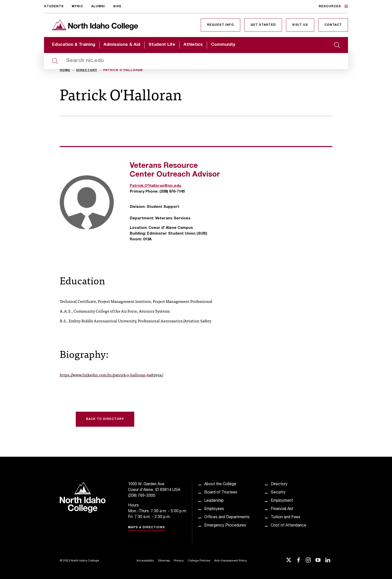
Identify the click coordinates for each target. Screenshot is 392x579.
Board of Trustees (221, 493)
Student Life (162, 45)
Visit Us (300, 25)
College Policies (199, 561)
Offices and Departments (227, 517)
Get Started (263, 25)
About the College (220, 484)
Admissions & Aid (122, 45)
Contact (333, 25)
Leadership (214, 501)
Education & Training (74, 45)
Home (65, 70)
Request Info (220, 25)
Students (54, 7)
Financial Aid (282, 509)
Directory (87, 70)
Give (117, 7)
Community (223, 45)
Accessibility (145, 561)
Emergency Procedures (225, 526)
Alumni (98, 7)
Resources (333, 6)
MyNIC (77, 7)
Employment (282, 501)
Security (278, 493)
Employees (214, 509)
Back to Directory (105, 419)
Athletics (193, 45)
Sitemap (164, 561)
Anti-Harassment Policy (231, 561)
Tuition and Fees (285, 517)
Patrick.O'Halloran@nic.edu (155, 186)
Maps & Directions (146, 527)
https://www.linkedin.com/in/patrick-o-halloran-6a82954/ (111, 375)
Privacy (179, 561)
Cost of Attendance (288, 526)
